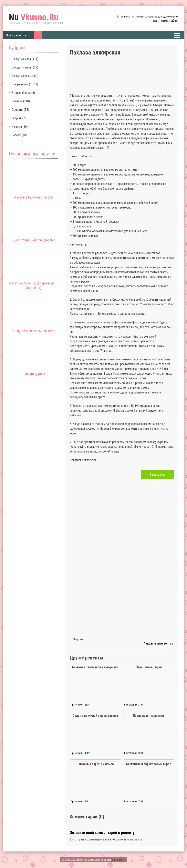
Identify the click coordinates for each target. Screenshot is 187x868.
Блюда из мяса (21, 59)
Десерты (17, 110)
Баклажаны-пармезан (149, 716)
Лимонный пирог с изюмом (95, 764)
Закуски (17, 118)
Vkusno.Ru (34, 17)
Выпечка (17, 101)
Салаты (16, 135)
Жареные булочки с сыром (33, 197)
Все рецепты (20, 84)
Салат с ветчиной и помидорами (95, 716)
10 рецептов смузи (149, 667)
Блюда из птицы (22, 67)
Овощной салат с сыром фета (33, 331)
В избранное (158, 475)
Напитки (17, 127)
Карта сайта (118, 860)
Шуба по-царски (33, 374)
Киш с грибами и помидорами (33, 240)
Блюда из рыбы (22, 76)
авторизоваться (133, 839)
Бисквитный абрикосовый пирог (149, 764)
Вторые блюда (21, 93)
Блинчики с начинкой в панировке (95, 667)
